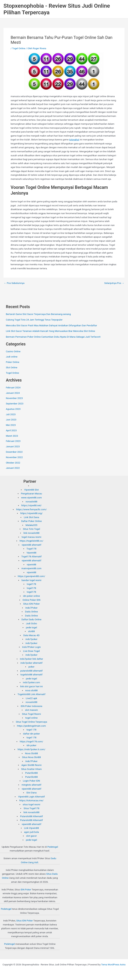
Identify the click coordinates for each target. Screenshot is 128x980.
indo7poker (31, 639)
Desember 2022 (14, 452)
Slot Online (12, 367)
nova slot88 (31, 690)
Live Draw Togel (32, 651)
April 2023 (11, 430)
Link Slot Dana (31, 517)
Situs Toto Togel (32, 529)
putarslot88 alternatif (32, 671)
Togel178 (31, 549)
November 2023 (14, 398)
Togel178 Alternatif (32, 556)
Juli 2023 (11, 414)
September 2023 (15, 404)
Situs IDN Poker (31, 604)
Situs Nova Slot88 (32, 757)
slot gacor (31, 836)
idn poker (32, 745)
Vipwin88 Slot (31, 490)
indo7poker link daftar (31, 659)
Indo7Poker (31, 608)
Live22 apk (31, 698)
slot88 (32, 631)
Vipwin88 (31, 553)
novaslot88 (31, 502)
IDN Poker (26, 889)
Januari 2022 (13, 468)
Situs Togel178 (31, 808)
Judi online (12, 357)
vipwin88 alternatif (31, 545)
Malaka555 (32, 525)
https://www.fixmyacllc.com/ (31, 509)
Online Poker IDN (31, 600)
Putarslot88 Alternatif (31, 816)
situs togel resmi (31, 804)
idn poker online (31, 596)
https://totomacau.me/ (31, 800)
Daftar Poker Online (32, 521)
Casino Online (13, 351)
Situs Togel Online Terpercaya (31, 722)
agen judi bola (31, 832)
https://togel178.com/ (32, 741)
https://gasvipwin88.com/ (31, 576)
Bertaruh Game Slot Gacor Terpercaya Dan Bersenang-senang (38, 314)
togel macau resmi (31, 537)
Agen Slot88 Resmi (31, 765)
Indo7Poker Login (31, 647)
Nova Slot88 (32, 753)
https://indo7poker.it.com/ (31, 749)
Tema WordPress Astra (113, 964)
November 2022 (14, 457)
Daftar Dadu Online (31, 619)
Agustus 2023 (13, 409)
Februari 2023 (13, 441)
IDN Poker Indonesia (32, 706)
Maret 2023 (12, 436)
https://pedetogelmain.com (31, 726)
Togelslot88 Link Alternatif (32, 694)
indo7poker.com (32, 682)
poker (32, 667)
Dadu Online (31, 612)
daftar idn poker (32, 734)
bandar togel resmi (32, 580)
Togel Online (19, 48)
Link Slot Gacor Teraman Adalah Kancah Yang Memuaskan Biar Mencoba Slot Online (51, 331)
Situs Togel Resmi (31, 714)
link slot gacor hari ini (31, 686)
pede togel (32, 627)
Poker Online (13, 362)
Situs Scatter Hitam (32, 769)
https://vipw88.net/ (32, 505)
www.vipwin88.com (31, 497)
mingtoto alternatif (31, 785)
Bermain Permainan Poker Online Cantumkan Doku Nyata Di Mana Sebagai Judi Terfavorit (53, 337)
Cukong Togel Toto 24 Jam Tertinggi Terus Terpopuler (34, 320)
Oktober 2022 (13, 463)
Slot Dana (31, 793)
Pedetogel (53, 847)
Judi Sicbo (32, 623)
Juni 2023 (11, 420)
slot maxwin (31, 710)
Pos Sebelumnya (14, 283)
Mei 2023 (11, 425)
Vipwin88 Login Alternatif (31, 797)
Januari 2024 (13, 393)
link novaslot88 (32, 533)
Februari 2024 (13, 387)
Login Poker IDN (32, 781)
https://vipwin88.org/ (32, 513)
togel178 (31, 584)
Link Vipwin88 (31, 828)
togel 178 (31, 730)
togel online (31, 718)
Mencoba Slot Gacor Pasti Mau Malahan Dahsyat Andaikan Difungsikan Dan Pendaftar (51, 325)
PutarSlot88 (32, 773)
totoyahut (74, 140)
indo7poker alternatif (31, 663)
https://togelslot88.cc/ (31, 541)
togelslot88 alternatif (31, 674)
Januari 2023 (13, 446)
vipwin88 (32, 564)
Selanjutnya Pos (114, 283)
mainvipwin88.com (31, 568)
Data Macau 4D (31, 635)
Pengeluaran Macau (31, 493)
